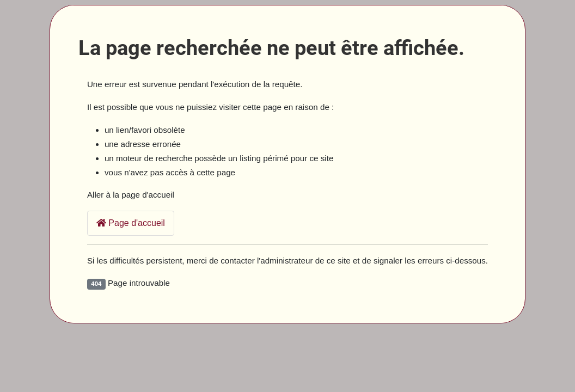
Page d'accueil (131, 223)
